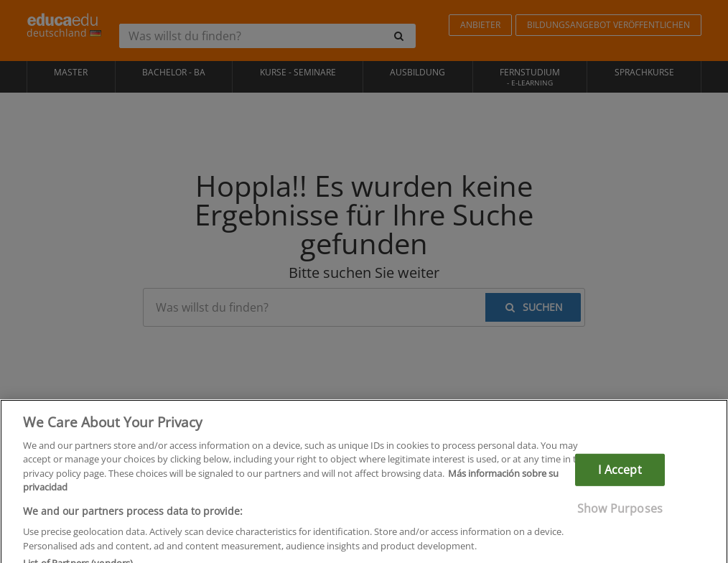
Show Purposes (620, 516)
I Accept (620, 478)
